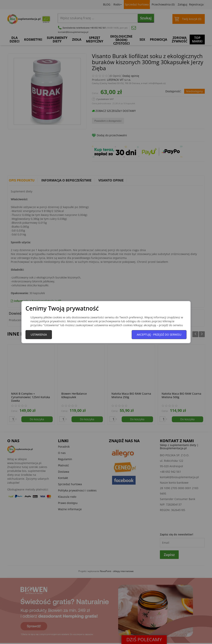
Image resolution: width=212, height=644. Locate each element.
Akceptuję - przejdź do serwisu (159, 335)
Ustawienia (39, 335)
